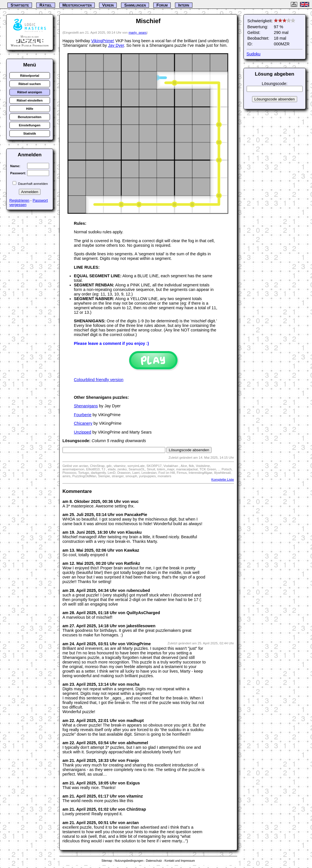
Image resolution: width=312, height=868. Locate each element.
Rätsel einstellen (30, 100)
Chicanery (83, 423)
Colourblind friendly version (99, 380)
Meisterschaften (77, 5)
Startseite (20, 5)
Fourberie (83, 415)
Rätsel (46, 5)
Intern (184, 5)
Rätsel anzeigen (30, 92)
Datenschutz (154, 861)
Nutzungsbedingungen (129, 861)
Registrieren (19, 200)
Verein (108, 5)
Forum (162, 5)
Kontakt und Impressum (180, 861)
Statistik (30, 133)
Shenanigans (86, 406)
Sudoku (254, 54)
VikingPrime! (103, 41)
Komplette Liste (223, 479)
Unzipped (83, 432)
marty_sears (137, 33)
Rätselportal (30, 76)
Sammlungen (135, 5)
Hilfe (30, 109)
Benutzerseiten (30, 117)
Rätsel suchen (30, 84)
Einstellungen (30, 125)
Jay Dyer (116, 45)
